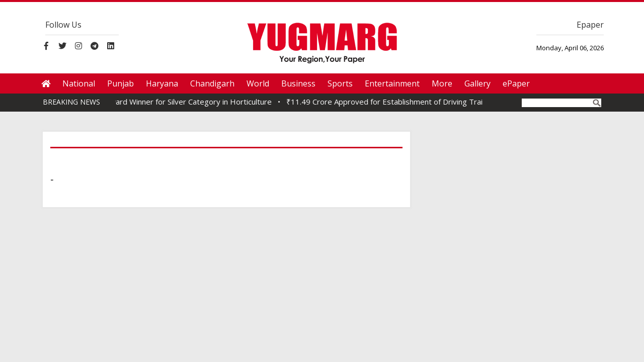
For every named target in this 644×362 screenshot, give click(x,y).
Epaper (590, 25)
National (79, 83)
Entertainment (392, 83)
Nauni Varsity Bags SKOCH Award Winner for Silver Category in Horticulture (145, 102)
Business (298, 83)
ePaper (516, 83)
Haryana (162, 83)
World (258, 83)
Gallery (477, 83)
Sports (340, 83)
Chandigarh (212, 83)
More (442, 83)
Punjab (120, 83)
